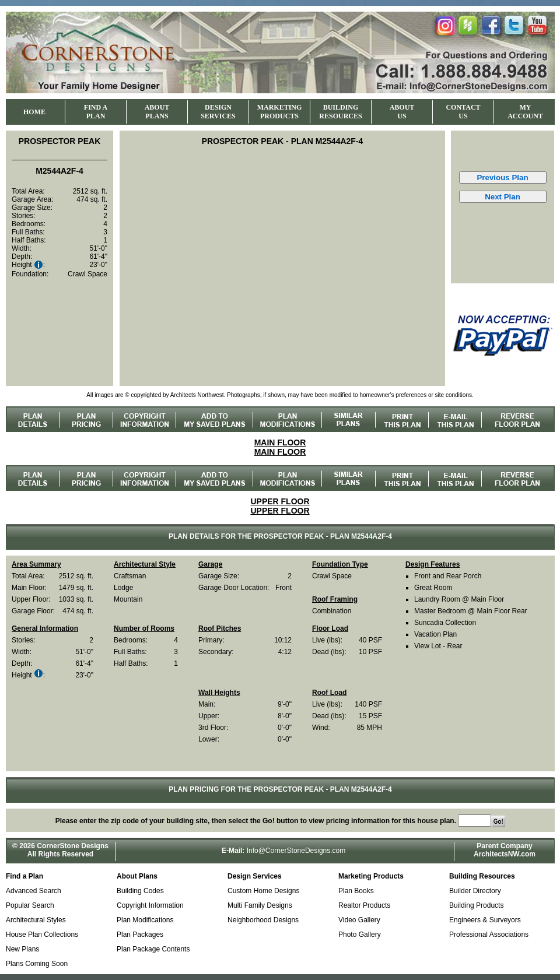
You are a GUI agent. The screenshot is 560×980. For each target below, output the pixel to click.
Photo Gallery (360, 935)
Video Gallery (359, 920)
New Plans (22, 949)
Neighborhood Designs (263, 920)
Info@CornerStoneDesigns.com (296, 851)
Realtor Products (364, 905)
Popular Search (30, 905)
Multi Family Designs (260, 905)
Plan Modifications (145, 920)
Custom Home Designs (263, 891)
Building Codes (140, 891)
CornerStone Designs (73, 846)
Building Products (476, 905)
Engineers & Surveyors (485, 920)
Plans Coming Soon (37, 964)
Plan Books (356, 891)
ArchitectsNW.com (505, 854)
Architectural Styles (36, 920)
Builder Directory (475, 891)
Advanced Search (34, 891)
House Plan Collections (42, 935)
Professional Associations (489, 935)
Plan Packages (140, 935)
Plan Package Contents (153, 949)
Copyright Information (150, 905)
